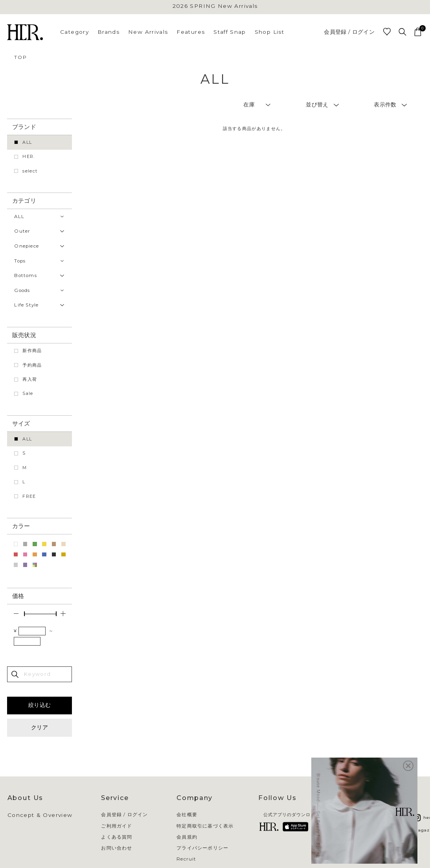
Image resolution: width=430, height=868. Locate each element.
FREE (29, 496)
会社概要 (187, 815)
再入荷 (30, 379)
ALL (27, 142)
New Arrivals (148, 32)
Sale (28, 393)
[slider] (24, 614)
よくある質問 (117, 837)
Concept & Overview (40, 815)
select (30, 171)
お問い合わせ (117, 848)
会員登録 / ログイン (349, 32)
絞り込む (40, 705)
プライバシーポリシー (202, 848)
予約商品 (32, 365)
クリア (40, 727)
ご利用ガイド (117, 826)
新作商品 (32, 351)
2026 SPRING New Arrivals (215, 6)
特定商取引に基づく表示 (205, 826)
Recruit (186, 859)
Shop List (269, 32)
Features (191, 32)
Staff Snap (230, 32)
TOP (20, 57)
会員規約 (187, 837)
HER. (28, 156)
